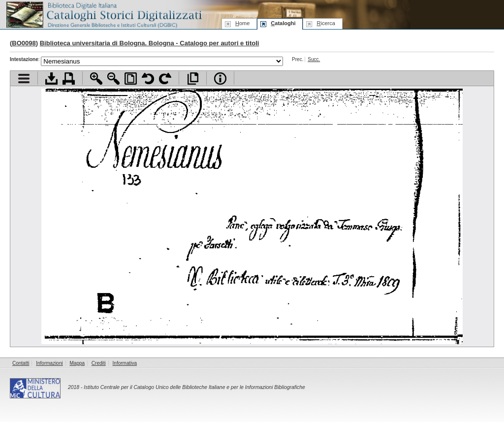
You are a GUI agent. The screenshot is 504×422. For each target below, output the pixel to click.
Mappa (78, 363)
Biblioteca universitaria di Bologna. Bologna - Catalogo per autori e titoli (150, 43)
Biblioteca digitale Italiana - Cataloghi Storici (103, 14)
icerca (326, 23)
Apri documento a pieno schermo (193, 79)
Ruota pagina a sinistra (148, 79)
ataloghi (283, 23)
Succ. (314, 59)
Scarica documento (51, 79)
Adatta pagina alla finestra (131, 79)
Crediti (99, 363)
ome (242, 23)
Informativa (125, 363)
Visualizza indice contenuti (24, 79)
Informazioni (49, 363)
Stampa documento (69, 79)
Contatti (21, 363)
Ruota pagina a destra (165, 79)
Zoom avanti (96, 79)
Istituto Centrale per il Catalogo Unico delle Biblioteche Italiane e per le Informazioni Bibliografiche (194, 387)
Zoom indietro (113, 79)
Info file (220, 79)
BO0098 (24, 43)
